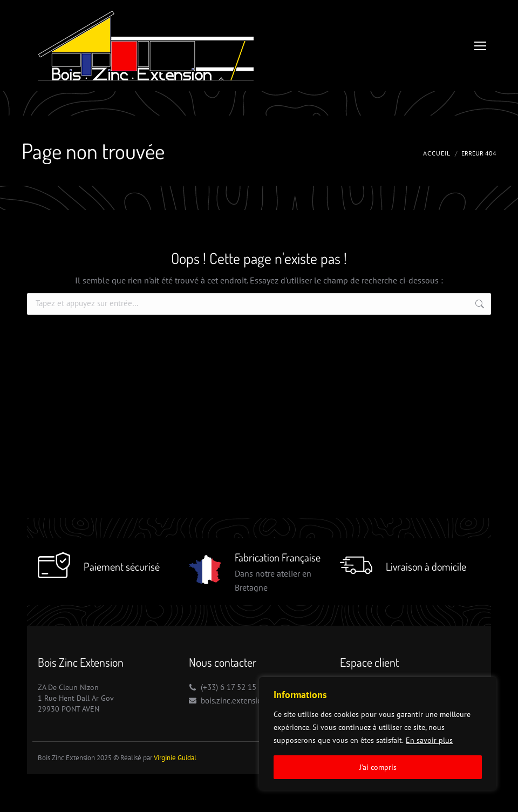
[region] (378, 734)
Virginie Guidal (175, 758)
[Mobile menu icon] (480, 46)
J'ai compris (378, 767)
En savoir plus (429, 740)
